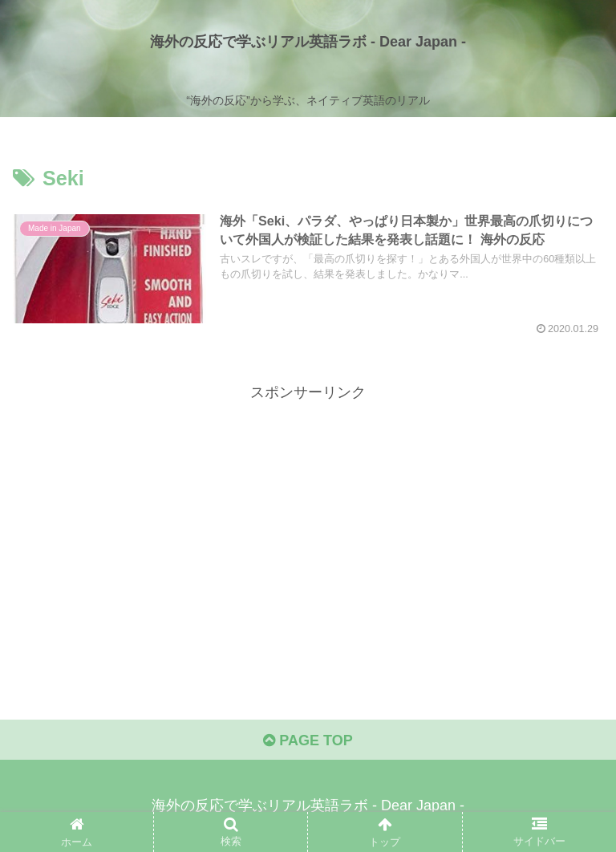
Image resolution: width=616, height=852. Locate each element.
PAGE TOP (308, 740)
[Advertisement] (308, 517)
